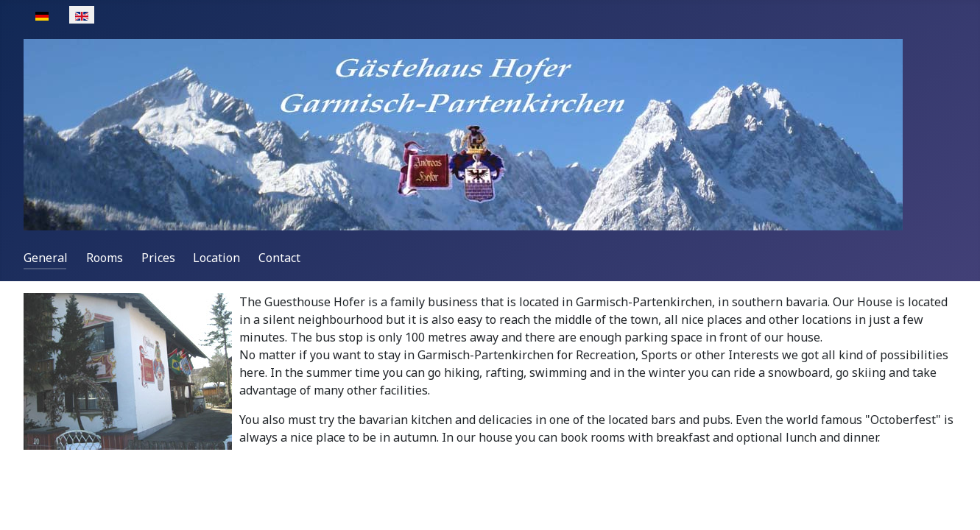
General (46, 258)
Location (216, 258)
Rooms (105, 258)
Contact (279, 258)
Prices (158, 258)
